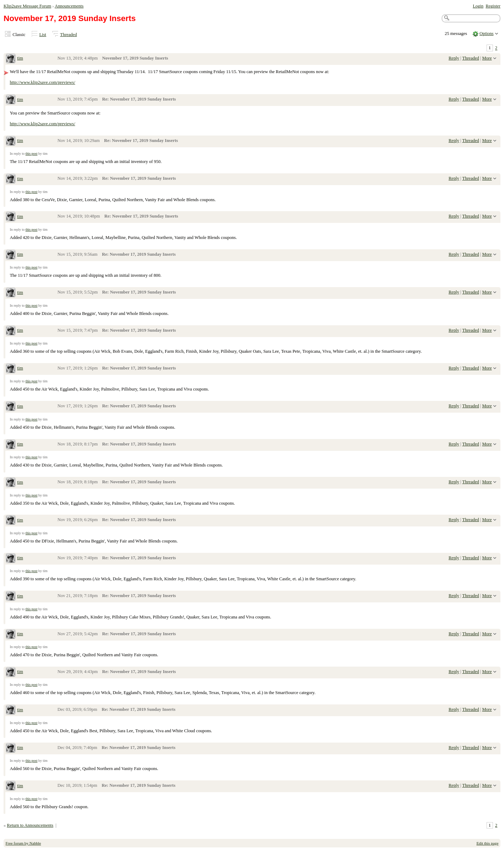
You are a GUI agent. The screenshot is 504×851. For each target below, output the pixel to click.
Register (493, 6)
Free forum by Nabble (23, 843)
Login (478, 6)
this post (31, 154)
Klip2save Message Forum (27, 6)
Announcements (69, 6)
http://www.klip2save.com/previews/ (42, 82)
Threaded (69, 35)
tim (20, 58)
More (487, 58)
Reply (454, 58)
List (43, 35)
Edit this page (488, 843)
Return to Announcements (30, 825)
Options (487, 34)
